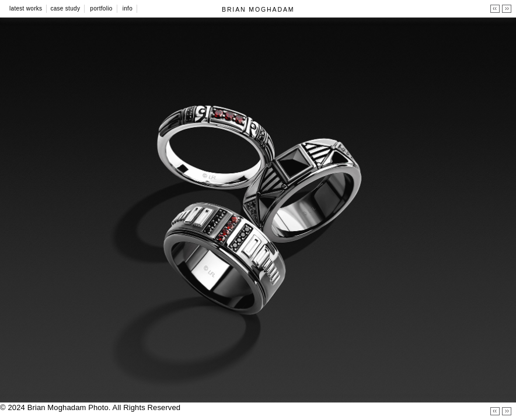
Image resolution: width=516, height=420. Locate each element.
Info (128, 8)
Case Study (65, 8)
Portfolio (101, 8)
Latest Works (26, 8)
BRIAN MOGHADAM (258, 9)
